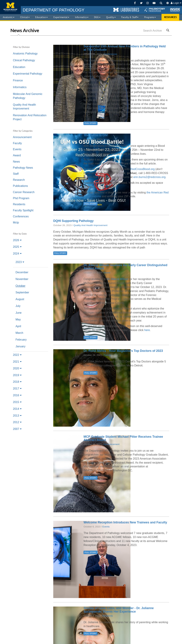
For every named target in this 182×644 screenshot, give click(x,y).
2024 (17, 254)
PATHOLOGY (54, 10)
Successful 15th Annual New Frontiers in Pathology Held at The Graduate (125, 48)
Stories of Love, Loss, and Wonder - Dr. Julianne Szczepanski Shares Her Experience (118, 610)
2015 (17, 402)
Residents (19, 204)
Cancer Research (24, 192)
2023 (20, 262)
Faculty (18, 143)
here (147, 330)
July (18, 306)
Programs (150, 17)
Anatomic (9, 17)
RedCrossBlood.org (143, 169)
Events (17, 149)
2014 (17, 409)
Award (17, 155)
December (22, 272)
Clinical (25, 17)
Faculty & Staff (130, 17)
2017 (17, 389)
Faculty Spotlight (23, 210)
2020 (17, 368)
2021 (17, 362)
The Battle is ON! (96, 135)
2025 (17, 247)
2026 (17, 240)
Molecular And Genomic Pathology (28, 96)
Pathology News (23, 168)
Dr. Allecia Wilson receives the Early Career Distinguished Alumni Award (125, 267)
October (21, 286)
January (21, 346)
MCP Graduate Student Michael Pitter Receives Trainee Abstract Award (123, 438)
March (19, 333)
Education (41, 17)
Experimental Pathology (28, 74)
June (19, 313)
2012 (17, 422)
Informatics (82, 17)
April (18, 326)
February (21, 340)
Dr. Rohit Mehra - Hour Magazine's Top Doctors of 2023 (123, 351)
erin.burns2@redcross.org (149, 177)
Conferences (21, 216)
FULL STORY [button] (90, 123)
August (20, 299)
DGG (97, 17)
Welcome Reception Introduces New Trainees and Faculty (125, 522)
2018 (17, 382)
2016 (17, 395)
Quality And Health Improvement (25, 107)
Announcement (22, 137)
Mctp (16, 223)
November (22, 279)
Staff (16, 174)
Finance (18, 80)
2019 (17, 375)
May (18, 319)
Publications (20, 186)
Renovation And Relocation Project (30, 117)
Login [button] (176, 3)
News (16, 162)
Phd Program (21, 198)
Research (19, 180)
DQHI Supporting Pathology (73, 221)
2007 (17, 429)
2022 (17, 355)
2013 (17, 416)
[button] (126, 10)
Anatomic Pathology (25, 54)
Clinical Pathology (24, 60)
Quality (111, 17)
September (22, 292)
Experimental (61, 17)
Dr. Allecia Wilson (118, 279)
